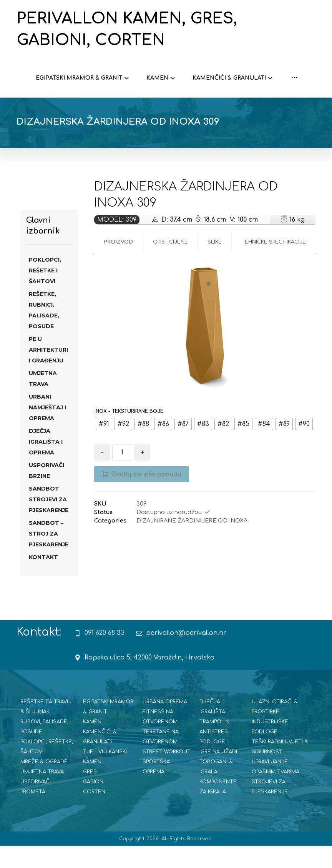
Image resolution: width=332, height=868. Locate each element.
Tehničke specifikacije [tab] (274, 264)
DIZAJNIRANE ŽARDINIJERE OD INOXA (192, 542)
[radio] (104, 446)
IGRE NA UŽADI (218, 774)
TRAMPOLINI (215, 744)
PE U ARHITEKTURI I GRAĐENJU (48, 372)
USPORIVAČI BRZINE (46, 492)
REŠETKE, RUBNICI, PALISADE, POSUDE (44, 332)
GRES (90, 794)
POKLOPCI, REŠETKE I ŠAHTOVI (45, 292)
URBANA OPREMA (165, 724)
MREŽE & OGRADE (44, 784)
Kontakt (43, 579)
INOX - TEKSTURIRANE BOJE (129, 433)
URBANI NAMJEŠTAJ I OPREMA (47, 429)
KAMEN (92, 744)
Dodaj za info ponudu (147, 496)
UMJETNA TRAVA (43, 401)
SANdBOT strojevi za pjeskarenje (49, 521)
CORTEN (94, 814)
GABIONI (94, 804)
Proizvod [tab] (118, 264)
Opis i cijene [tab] (170, 264)
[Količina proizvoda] (122, 474)
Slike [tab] (215, 264)
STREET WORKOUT (167, 774)
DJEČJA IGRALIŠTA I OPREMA (46, 464)
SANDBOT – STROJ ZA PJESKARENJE (49, 556)
